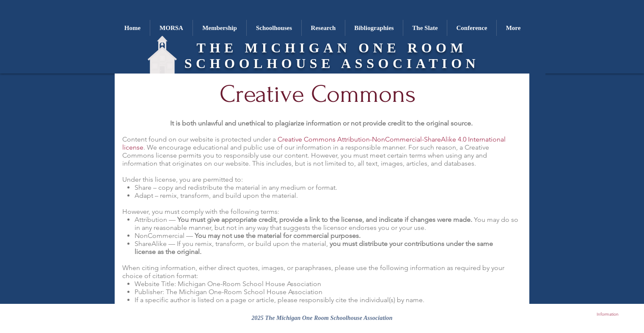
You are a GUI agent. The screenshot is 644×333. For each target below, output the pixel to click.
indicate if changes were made (425, 220)
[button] (274, 28)
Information (608, 314)
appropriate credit (249, 220)
